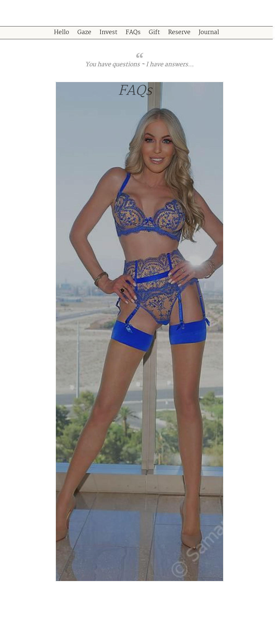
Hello (62, 33)
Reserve (179, 33)
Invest (108, 33)
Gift (154, 33)
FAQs (133, 33)
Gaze (84, 33)
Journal (209, 33)
